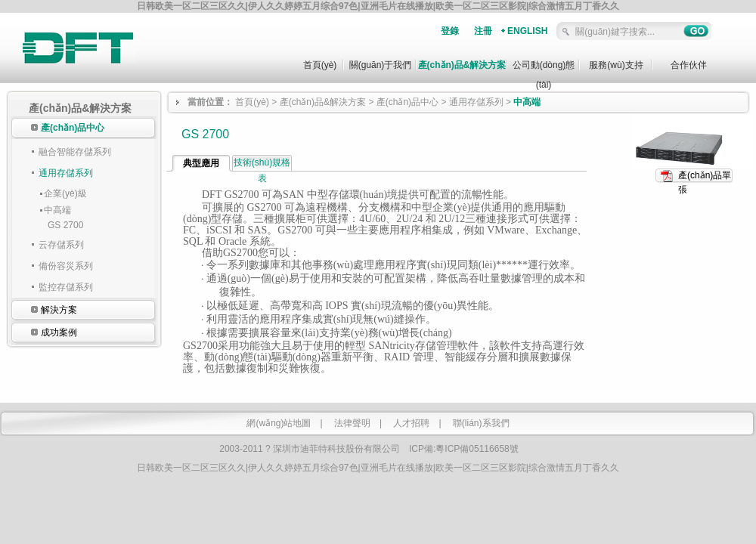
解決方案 (59, 310)
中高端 (57, 210)
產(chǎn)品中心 (73, 128)
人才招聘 (411, 423)
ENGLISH (527, 31)
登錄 (450, 31)
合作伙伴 (689, 65)
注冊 (483, 31)
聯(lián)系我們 (481, 423)
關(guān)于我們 (381, 65)
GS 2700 (65, 225)
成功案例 (59, 332)
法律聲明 (352, 423)
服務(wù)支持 (616, 65)
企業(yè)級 (65, 193)
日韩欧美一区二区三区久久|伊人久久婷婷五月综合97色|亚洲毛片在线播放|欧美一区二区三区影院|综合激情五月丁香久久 (378, 6)
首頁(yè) (320, 65)
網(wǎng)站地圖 (279, 423)
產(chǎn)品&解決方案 (462, 65)
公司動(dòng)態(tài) (544, 71)
